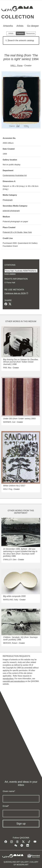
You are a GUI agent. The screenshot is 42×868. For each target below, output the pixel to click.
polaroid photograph (11, 211)
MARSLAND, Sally (11, 600)
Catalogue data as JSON (15, 293)
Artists (20, 26)
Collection (18, 17)
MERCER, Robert (10, 643)
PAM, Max (7, 368)
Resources (30, 33)
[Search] (21, 41)
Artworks (8, 26)
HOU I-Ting (8, 489)
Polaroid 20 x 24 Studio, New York (17, 232)
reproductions (8, 679)
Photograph (8, 200)
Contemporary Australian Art (15, 175)
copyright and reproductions (14, 681)
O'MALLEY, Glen (10, 560)
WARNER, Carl (9, 422)
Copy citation (10, 274)
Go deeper (33, 26)
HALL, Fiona (17, 65)
